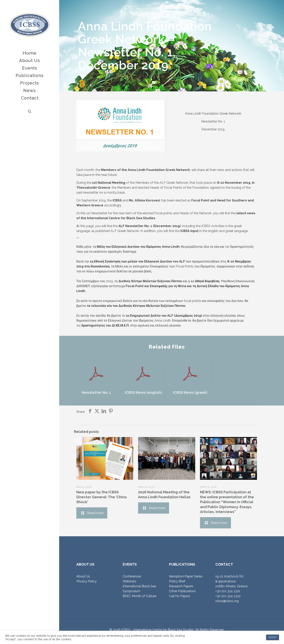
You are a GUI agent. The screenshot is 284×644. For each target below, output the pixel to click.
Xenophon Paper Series (186, 576)
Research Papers (181, 586)
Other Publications (182, 591)
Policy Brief (177, 581)
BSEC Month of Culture (140, 596)
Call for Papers (180, 596)
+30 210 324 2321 (228, 591)
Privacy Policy (86, 581)
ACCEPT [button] (273, 637)
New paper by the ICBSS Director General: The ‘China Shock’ (101, 497)
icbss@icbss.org (227, 601)
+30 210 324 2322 (228, 596)
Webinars (129, 581)
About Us (83, 576)
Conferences (132, 576)
